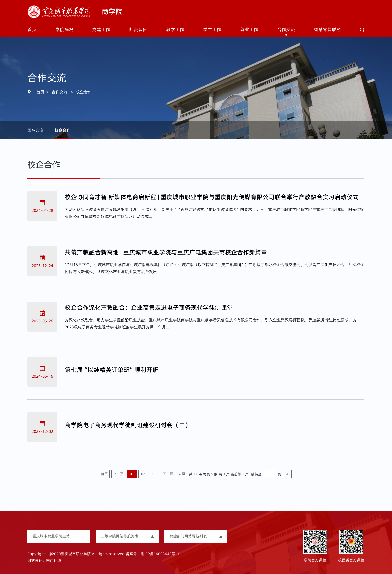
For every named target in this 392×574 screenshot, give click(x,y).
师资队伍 (138, 30)
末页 (182, 474)
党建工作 (101, 30)
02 (143, 474)
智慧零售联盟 (327, 30)
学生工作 (212, 30)
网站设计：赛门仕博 (44, 565)
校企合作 (84, 92)
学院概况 (64, 30)
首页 (32, 30)
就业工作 (249, 30)
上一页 (118, 474)
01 (132, 474)
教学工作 (175, 30)
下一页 (168, 474)
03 (154, 474)
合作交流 (286, 30)
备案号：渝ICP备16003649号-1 (153, 559)
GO (287, 474)
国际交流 (35, 130)
